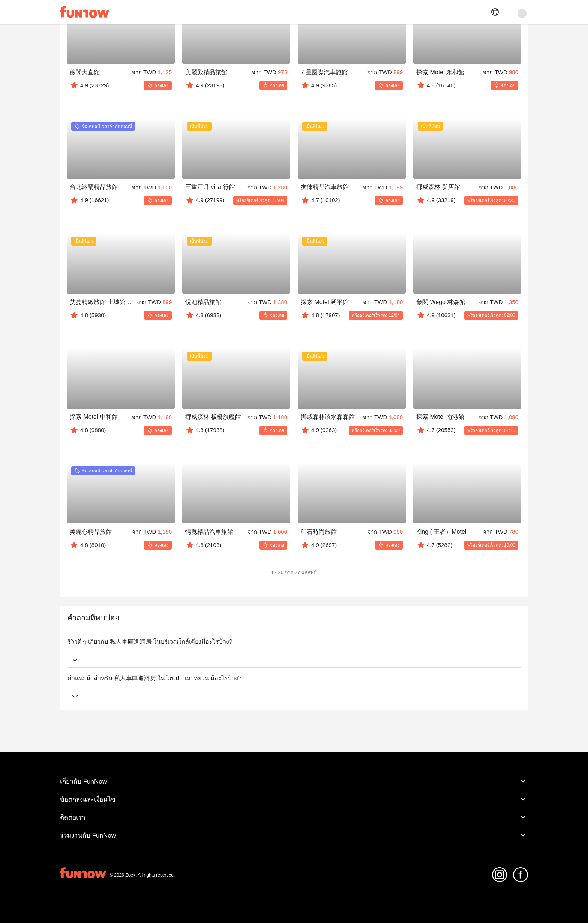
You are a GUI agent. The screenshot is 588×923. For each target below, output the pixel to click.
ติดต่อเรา (294, 817)
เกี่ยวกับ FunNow (294, 781)
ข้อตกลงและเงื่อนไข (294, 799)
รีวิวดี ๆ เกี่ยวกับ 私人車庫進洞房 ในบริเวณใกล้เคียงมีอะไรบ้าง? (294, 642)
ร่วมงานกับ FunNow (294, 835)
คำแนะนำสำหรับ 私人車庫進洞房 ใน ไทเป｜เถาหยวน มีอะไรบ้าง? (294, 678)
